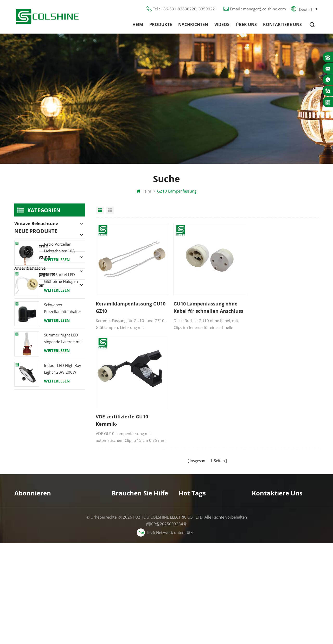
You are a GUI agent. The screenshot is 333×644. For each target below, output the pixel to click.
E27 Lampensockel (196, 555)
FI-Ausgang (189, 527)
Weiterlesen (57, 335)
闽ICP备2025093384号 (167, 625)
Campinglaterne (31, 246)
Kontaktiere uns (282, 25)
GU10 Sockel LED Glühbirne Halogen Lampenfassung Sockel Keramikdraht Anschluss (64, 353)
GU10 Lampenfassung (199, 518)
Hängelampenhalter (196, 593)
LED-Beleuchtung (32, 258)
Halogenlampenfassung (39, 235)
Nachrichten (193, 25)
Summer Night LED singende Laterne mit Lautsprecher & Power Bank (64, 414)
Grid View (100, 211)
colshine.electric (275, 551)
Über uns (246, 25)
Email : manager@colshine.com (258, 9)
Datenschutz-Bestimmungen (137, 555)
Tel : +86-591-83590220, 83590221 (185, 9)
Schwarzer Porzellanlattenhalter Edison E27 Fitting (63, 384)
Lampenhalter (29, 286)
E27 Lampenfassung (197, 574)
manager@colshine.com (282, 542)
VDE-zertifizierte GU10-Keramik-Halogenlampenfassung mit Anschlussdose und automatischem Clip (281, 306)
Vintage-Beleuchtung (36, 224)
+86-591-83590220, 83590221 (289, 533)
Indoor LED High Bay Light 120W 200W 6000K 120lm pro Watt (65, 444)
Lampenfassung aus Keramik (205, 583)
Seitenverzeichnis (127, 565)
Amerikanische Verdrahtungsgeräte (35, 272)
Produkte (161, 25)
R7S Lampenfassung (197, 546)
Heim (138, 25)
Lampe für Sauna (194, 565)
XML (116, 574)
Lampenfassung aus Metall (203, 537)
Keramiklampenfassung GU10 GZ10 (131, 306)
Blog (116, 546)
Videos (222, 25)
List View (110, 211)
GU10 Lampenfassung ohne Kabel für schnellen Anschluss (207, 306)
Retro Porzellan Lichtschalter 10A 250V (59, 323)
